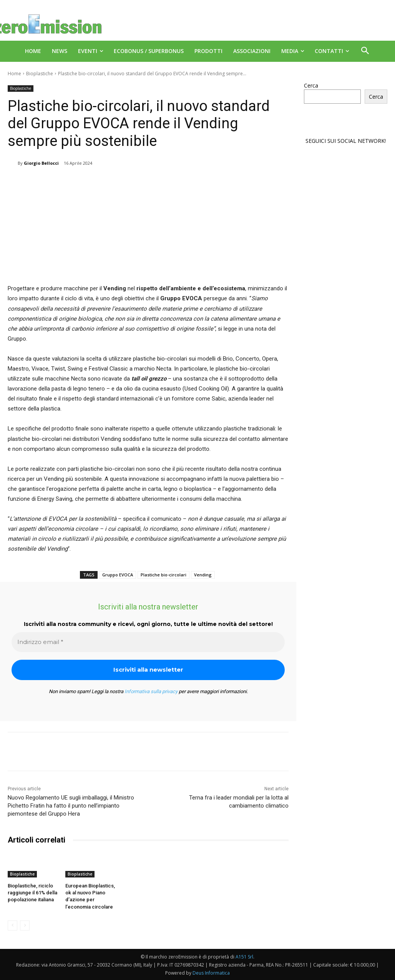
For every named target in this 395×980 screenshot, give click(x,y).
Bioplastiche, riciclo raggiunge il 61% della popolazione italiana (32, 893)
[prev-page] (12, 925)
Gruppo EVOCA (118, 575)
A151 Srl (244, 957)
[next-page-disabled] (25, 925)
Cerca (311, 85)
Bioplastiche (40, 74)
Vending (203, 575)
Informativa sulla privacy (151, 691)
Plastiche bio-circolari (163, 575)
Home (14, 74)
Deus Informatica (211, 973)
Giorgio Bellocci (41, 163)
